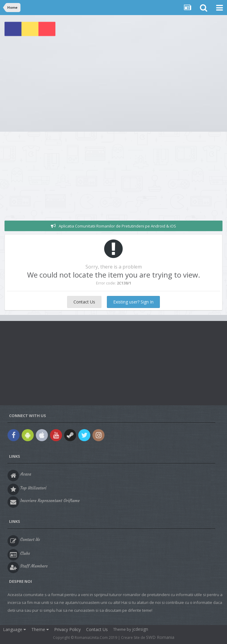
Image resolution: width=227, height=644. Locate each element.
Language (14, 629)
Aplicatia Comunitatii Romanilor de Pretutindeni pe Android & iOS (117, 226)
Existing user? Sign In (133, 302)
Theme (40, 629)
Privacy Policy (67, 629)
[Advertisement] (113, 86)
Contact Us (84, 302)
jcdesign (140, 629)
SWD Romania (160, 637)
